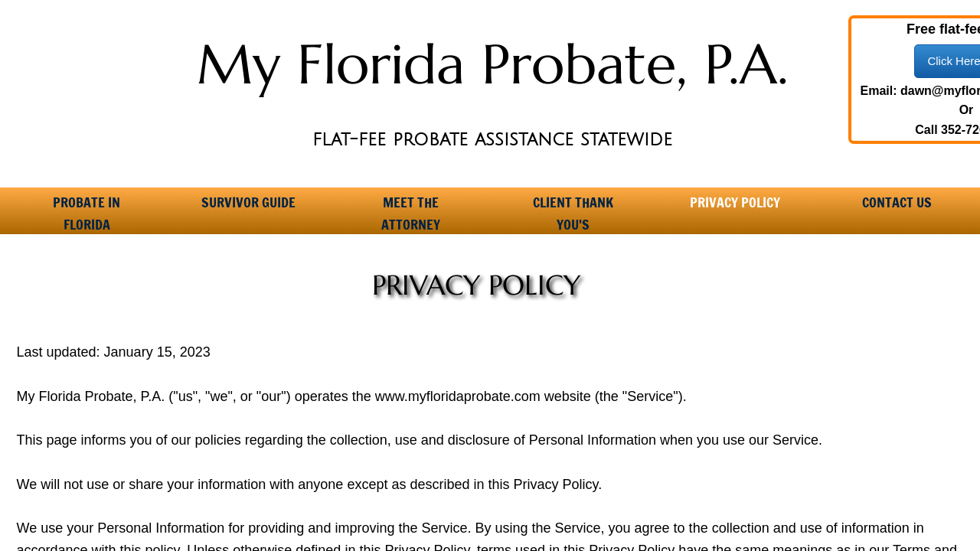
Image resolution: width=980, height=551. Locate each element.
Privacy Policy (735, 202)
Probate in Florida (87, 207)
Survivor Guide (248, 202)
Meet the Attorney (411, 207)
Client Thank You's (573, 207)
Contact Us (897, 202)
